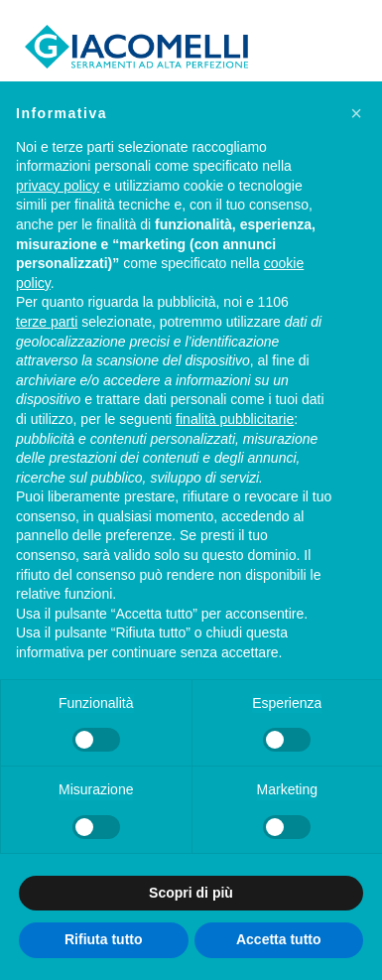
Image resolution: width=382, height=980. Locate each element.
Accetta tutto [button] (279, 939)
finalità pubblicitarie (235, 419)
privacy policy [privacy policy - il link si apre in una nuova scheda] (58, 186)
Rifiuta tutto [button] (104, 939)
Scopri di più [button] (191, 893)
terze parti (47, 322)
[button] (356, 113)
